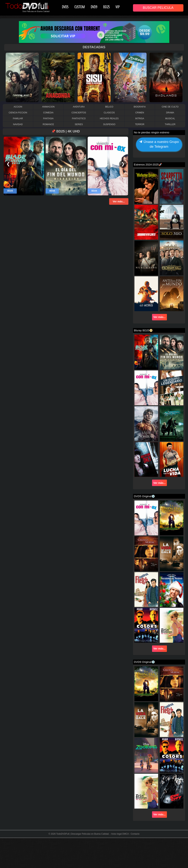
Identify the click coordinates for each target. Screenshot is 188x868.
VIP (118, 7)
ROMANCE (48, 124)
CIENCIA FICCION (18, 113)
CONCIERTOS (79, 113)
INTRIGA (140, 119)
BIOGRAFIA (140, 107)
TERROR (140, 124)
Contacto (135, 834)
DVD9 (94, 7)
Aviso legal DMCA (120, 834)
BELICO (109, 107)
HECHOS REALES (109, 119)
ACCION (18, 107)
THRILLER (170, 124)
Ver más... (119, 201)
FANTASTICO (79, 119)
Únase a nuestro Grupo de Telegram (159, 145)
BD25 (106, 7)
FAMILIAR (18, 119)
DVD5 (65, 7)
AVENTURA (79, 107)
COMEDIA (48, 113)
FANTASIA (48, 119)
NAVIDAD (18, 124)
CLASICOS (109, 113)
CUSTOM (80, 7)
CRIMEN (140, 113)
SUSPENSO (109, 124)
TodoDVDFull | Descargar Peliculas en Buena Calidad (83, 834)
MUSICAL (170, 119)
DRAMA (170, 113)
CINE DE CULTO (170, 107)
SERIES (79, 124)
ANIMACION (48, 107)
